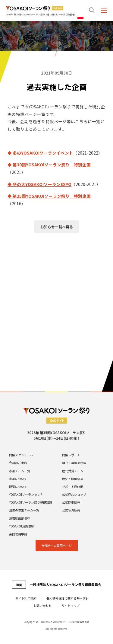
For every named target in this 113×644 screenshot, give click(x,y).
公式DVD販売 (71, 502)
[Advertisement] (56, 299)
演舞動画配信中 (20, 518)
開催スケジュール (21, 455)
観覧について (18, 487)
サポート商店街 (73, 487)
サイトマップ (71, 606)
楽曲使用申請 (18, 534)
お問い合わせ (42, 606)
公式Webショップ (74, 495)
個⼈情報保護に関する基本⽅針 (67, 598)
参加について (18, 479)
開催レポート (71, 455)
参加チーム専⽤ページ (57, 545)
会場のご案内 (18, 463)
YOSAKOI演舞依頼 (22, 526)
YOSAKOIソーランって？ (26, 495)
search (92, 10)
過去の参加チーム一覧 (24, 510)
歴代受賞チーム (73, 471)
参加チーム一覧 (20, 471)
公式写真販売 (71, 510)
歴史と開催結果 (73, 479)
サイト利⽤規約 (26, 598)
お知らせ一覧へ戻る (57, 227)
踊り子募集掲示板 (74, 463)
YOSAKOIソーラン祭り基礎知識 (31, 502)
